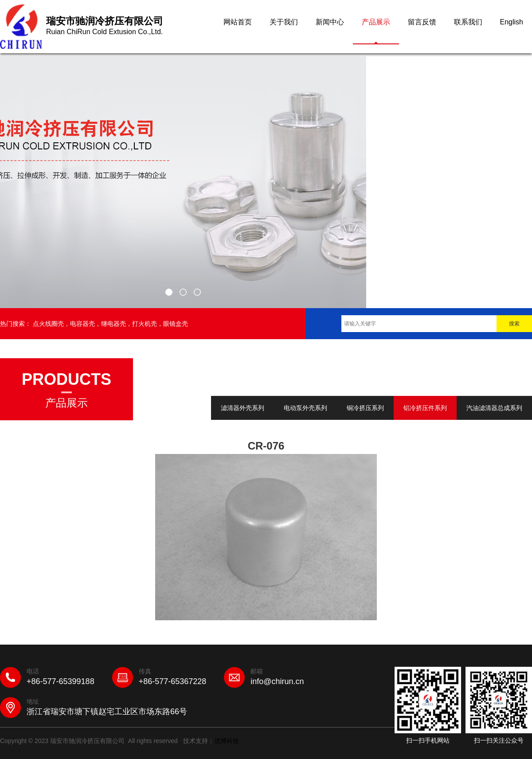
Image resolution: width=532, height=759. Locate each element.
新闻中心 (330, 22)
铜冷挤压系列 (365, 408)
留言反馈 (422, 22)
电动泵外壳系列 (305, 408)
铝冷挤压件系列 (425, 408)
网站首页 (238, 22)
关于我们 (284, 22)
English (512, 22)
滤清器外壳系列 (243, 408)
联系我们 (468, 22)
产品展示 (376, 22)
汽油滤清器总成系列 (494, 408)
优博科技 (227, 741)
